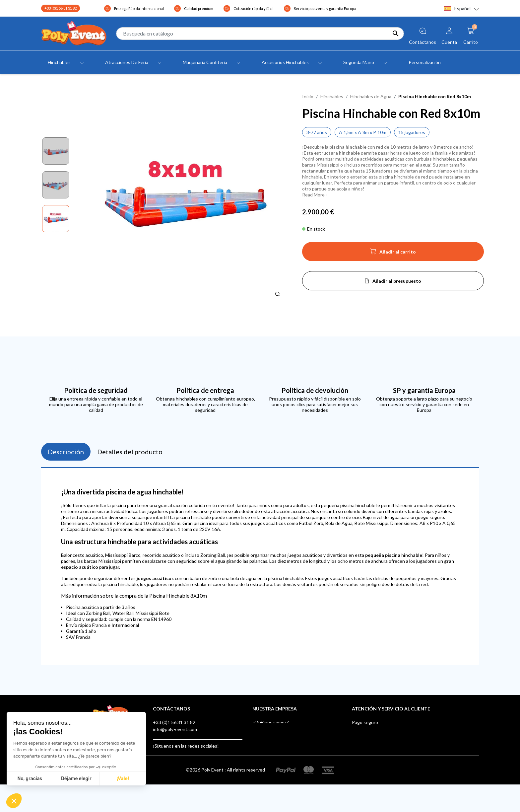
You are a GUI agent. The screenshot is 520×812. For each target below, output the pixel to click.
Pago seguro (365, 722)
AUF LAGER (364, 771)
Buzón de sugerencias (375, 757)
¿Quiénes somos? (271, 722)
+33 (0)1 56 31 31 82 (61, 8)
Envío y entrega (368, 729)
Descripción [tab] (66, 452)
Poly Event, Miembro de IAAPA (384, 743)
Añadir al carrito (393, 254)
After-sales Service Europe (380, 736)
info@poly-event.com (175, 729)
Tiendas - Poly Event (274, 757)
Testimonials (266, 743)
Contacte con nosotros (277, 750)
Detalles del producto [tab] (130, 452)
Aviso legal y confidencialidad (282, 729)
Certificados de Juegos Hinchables (388, 750)
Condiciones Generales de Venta (287, 736)
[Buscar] (260, 34)
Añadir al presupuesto (397, 281)
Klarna (358, 764)
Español (457, 8)
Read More (313, 195)
